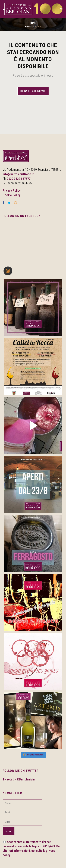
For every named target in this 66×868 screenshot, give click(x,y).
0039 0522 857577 (19, 179)
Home (28, 27)
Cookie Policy (12, 195)
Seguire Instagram (33, 755)
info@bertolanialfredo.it (18, 174)
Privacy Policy (12, 190)
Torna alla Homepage (33, 91)
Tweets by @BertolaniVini (19, 779)
